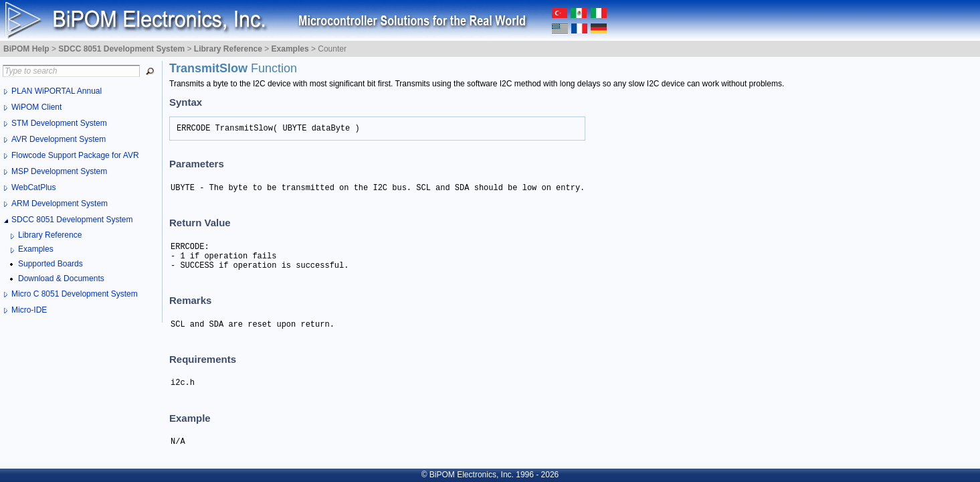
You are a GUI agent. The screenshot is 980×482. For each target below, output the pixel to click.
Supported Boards (51, 264)
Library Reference (50, 235)
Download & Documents (61, 278)
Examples (36, 249)
